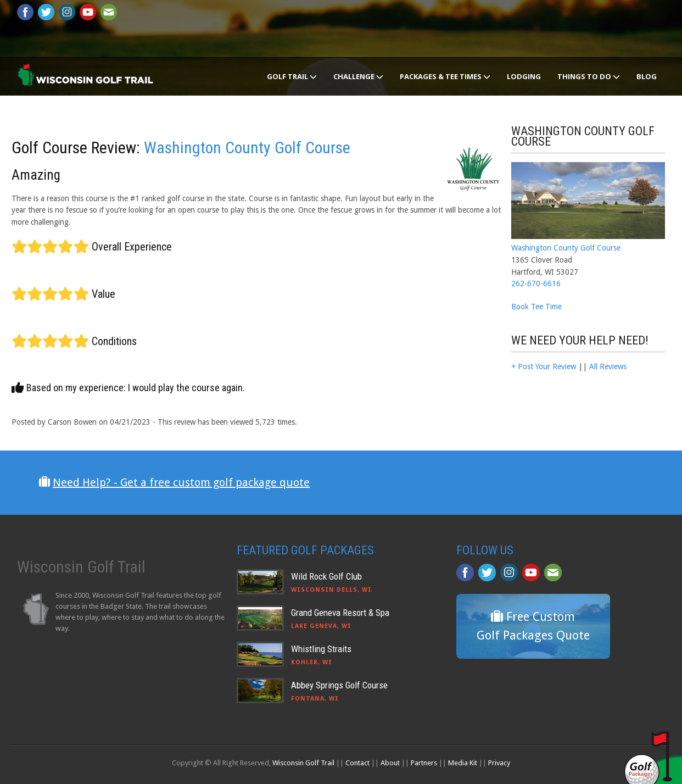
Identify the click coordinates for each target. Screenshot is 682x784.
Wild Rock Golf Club (326, 576)
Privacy (499, 763)
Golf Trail (292, 76)
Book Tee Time (536, 307)
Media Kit (463, 763)
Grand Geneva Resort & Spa (340, 613)
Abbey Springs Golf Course (339, 685)
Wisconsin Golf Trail (303, 763)
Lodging (524, 76)
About (390, 763)
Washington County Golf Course (247, 148)
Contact (357, 763)
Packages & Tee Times (445, 76)
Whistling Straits (321, 649)
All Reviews (608, 366)
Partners (424, 763)
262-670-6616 (536, 283)
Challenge (358, 76)
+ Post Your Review (544, 366)
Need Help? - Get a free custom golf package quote (181, 482)
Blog (647, 76)
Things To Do (589, 76)
